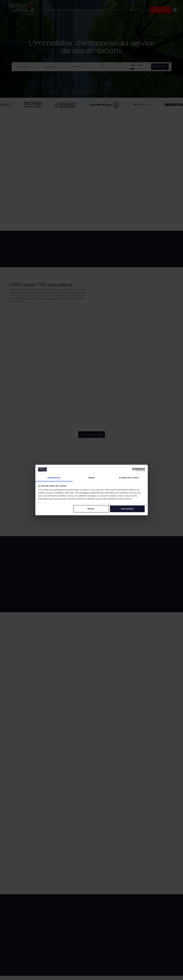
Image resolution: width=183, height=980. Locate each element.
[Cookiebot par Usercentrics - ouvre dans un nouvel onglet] (134, 469)
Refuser (91, 509)
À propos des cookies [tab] (129, 478)
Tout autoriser (127, 509)
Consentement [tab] (54, 478)
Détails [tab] (92, 478)
